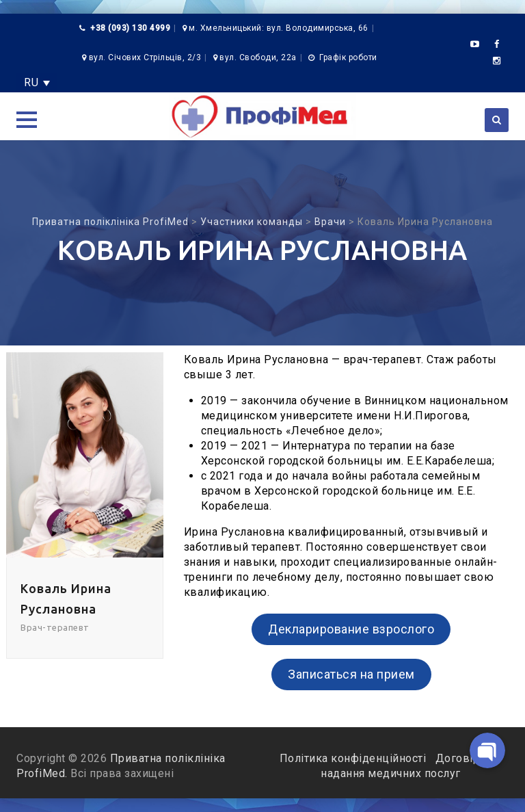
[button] (27, 120)
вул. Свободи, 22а (258, 57)
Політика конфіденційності (354, 758)
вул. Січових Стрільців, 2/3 (145, 57)
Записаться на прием (351, 674)
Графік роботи (348, 57)
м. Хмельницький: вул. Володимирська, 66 (279, 28)
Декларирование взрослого (351, 629)
